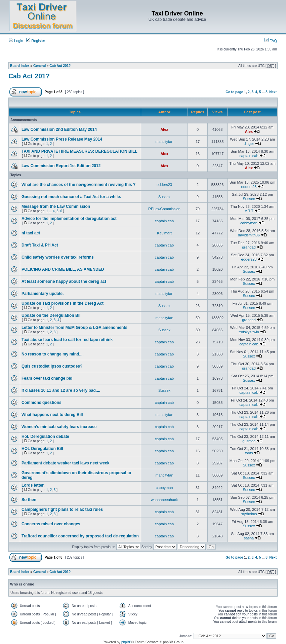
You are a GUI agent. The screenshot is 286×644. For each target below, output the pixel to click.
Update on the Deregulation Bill (52, 315)
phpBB (126, 642)
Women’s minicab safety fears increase (59, 427)
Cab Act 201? (60, 66)
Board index (20, 66)
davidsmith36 (249, 235)
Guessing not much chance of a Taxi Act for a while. (71, 197)
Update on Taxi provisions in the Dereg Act (63, 303)
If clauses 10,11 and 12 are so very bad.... (61, 390)
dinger (249, 144)
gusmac (249, 441)
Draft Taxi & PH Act (40, 245)
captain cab (249, 156)
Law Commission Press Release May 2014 (62, 139)
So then (29, 500)
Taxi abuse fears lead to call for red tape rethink (67, 340)
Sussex (164, 197)
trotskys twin (249, 332)
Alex (164, 129)
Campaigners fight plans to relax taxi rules (62, 509)
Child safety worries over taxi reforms (58, 257)
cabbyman (249, 223)
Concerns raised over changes (51, 524)
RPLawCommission (164, 209)
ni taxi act (31, 233)
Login (16, 41)
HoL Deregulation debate (45, 437)
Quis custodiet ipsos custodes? (52, 366)
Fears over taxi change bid (47, 378)
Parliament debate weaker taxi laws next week (65, 463)
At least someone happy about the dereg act (64, 281)
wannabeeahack (164, 500)
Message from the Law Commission (56, 206)
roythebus (249, 514)
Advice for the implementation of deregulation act (69, 219)
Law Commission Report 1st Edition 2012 (61, 166)
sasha (249, 538)
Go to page (234, 92)
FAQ (271, 41)
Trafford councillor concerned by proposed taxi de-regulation (80, 536)
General (39, 66)
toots (249, 453)
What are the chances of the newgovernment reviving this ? (78, 185)
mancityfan (164, 142)
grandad (249, 247)
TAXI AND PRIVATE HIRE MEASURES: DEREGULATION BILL (79, 151)
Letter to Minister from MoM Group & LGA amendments (74, 328)
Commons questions (42, 403)
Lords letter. (33, 485)
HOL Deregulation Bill (42, 449)
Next (273, 92)
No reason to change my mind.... (53, 354)
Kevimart (164, 233)
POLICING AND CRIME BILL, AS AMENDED (63, 269)
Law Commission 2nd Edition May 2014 (59, 129)
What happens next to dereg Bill (52, 415)
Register (36, 41)
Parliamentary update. (43, 294)
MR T (249, 211)
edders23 (164, 185)
